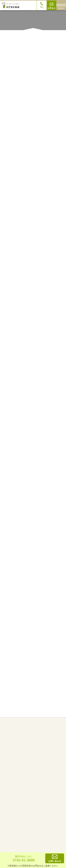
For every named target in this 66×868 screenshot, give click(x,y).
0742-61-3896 (23, 858)
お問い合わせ (55, 858)
